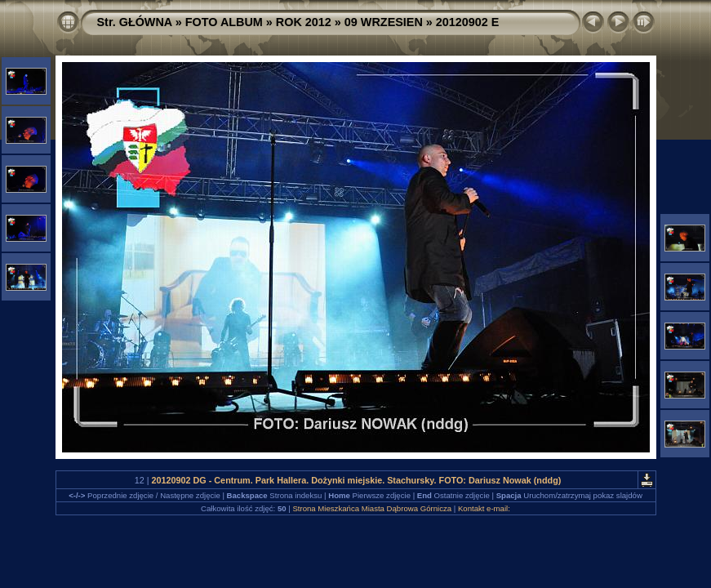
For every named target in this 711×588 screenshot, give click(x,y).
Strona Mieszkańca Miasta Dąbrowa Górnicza (372, 508)
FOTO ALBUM (224, 22)
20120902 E (468, 22)
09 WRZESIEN (384, 22)
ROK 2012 (304, 22)
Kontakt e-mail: (484, 508)
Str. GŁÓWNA (135, 22)
